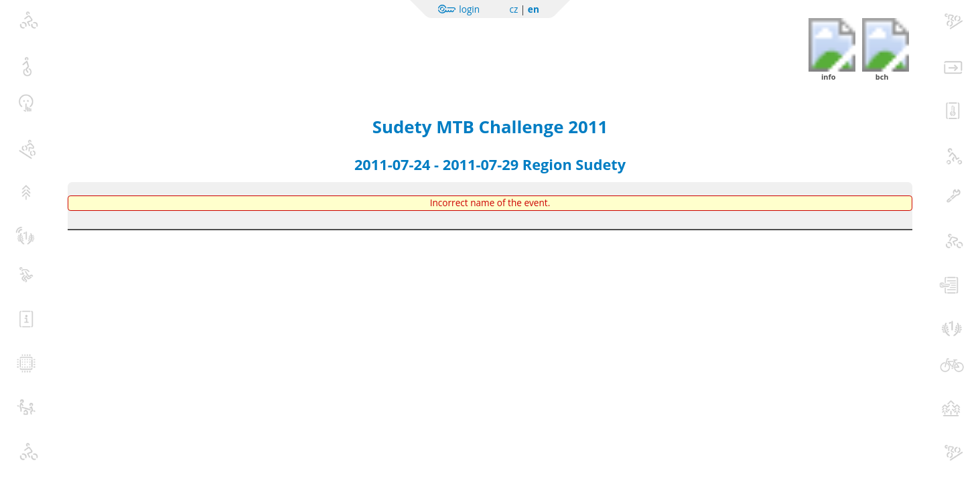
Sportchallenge (186, 42)
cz (513, 9)
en (534, 9)
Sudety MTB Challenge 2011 (490, 127)
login (469, 9)
